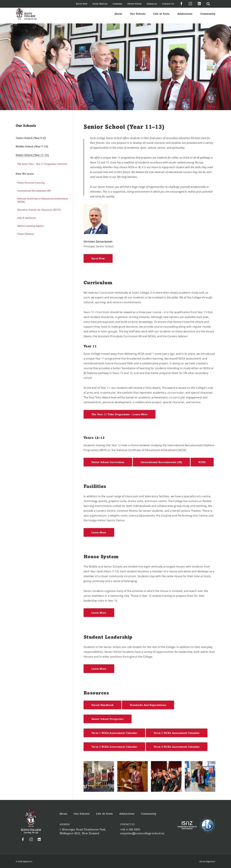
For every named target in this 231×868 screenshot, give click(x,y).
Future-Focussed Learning (31, 183)
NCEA (202, 462)
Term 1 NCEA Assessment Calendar (114, 733)
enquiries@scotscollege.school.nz (142, 833)
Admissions (185, 15)
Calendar (118, 4)
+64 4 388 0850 (130, 829)
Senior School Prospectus (108, 719)
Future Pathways (26, 234)
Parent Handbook (103, 705)
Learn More (99, 532)
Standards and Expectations (148, 705)
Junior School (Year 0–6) (31, 138)
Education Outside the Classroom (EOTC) (39, 210)
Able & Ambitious (27, 218)
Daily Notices (100, 4)
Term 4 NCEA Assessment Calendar (177, 747)
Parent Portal (135, 4)
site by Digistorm (207, 861)
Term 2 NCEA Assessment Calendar (177, 733)
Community (208, 15)
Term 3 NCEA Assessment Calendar (114, 747)
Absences (152, 4)
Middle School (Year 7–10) (32, 146)
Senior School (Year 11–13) (32, 155)
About (118, 15)
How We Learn (25, 174)
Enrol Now (82, 4)
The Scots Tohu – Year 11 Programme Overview (42, 164)
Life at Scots (162, 15)
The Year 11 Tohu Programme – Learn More (120, 414)
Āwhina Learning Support (31, 226)
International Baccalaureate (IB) (34, 191)
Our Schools (138, 15)
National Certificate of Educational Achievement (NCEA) (43, 200)
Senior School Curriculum (108, 462)
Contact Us (168, 4)
